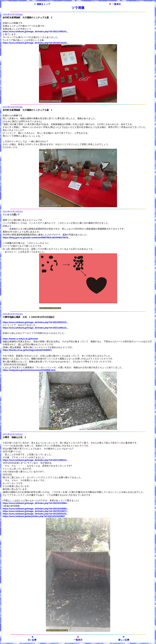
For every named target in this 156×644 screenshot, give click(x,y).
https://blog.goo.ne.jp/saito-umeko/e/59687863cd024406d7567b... (36, 238)
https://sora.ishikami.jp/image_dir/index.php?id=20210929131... (36, 322)
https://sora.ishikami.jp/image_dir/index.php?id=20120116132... (36, 43)
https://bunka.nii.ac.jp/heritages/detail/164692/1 (27, 350)
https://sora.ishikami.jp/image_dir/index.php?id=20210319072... (36, 511)
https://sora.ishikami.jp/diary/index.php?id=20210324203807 (34, 516)
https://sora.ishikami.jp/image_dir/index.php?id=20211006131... (36, 328)
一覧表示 (115, 4)
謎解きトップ (42, 4)
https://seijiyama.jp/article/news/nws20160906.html (29, 370)
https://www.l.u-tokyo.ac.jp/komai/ (20, 339)
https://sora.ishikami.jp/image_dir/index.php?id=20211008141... (36, 32)
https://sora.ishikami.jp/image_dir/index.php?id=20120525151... (36, 514)
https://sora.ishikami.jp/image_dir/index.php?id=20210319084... (36, 503)
